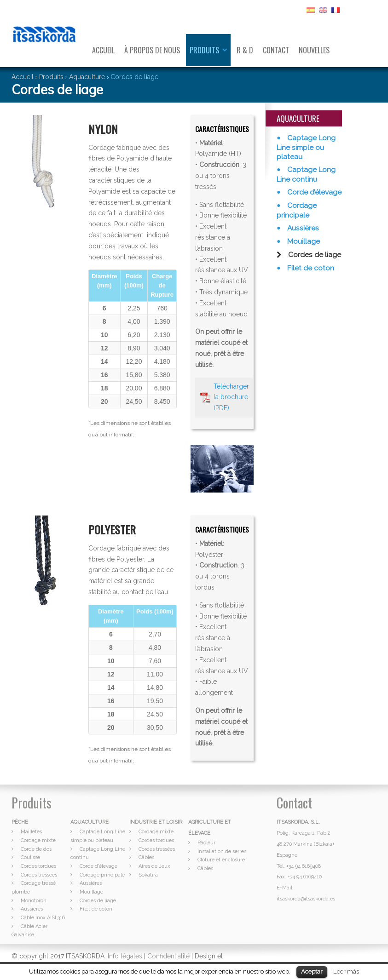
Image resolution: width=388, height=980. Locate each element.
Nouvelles (314, 50)
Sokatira (148, 875)
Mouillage (303, 241)
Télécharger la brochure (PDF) (231, 397)
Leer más (346, 971)
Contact (276, 50)
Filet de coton (310, 268)
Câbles (146, 857)
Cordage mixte (38, 840)
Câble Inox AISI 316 (43, 918)
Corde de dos (36, 849)
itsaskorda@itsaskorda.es (306, 899)
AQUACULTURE (90, 822)
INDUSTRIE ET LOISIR (156, 822)
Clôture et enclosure (221, 860)
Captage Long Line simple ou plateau (306, 147)
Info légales (125, 956)
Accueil (103, 50)
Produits (204, 50)
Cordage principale (297, 210)
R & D (245, 50)
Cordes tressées (39, 875)
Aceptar (312, 971)
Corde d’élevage (313, 192)
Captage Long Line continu (306, 175)
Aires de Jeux (154, 866)
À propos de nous (152, 50)
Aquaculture (87, 77)
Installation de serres (222, 851)
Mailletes (31, 832)
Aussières (302, 228)
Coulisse (30, 857)
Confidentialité (168, 956)
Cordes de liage (314, 255)
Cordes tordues (38, 866)
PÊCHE (20, 822)
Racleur (206, 843)
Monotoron (34, 901)
